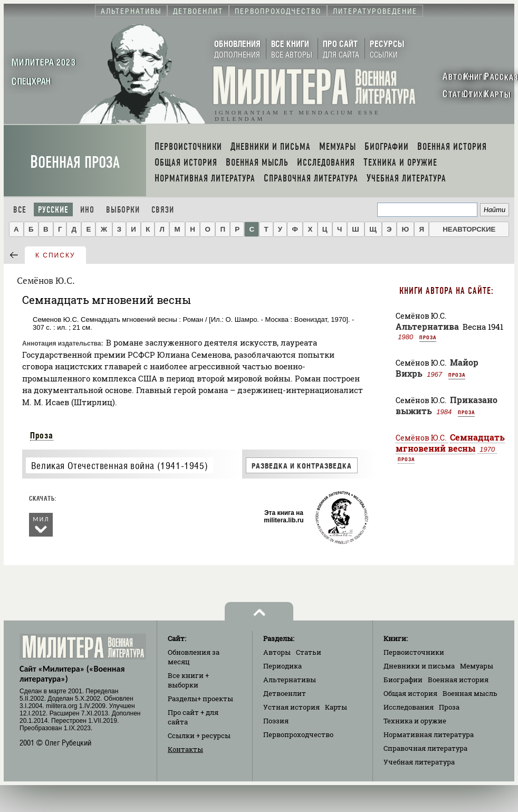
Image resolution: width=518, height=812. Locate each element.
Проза (42, 435)
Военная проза (75, 162)
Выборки (123, 210)
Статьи (309, 652)
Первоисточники (414, 652)
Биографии (403, 680)
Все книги (188, 680)
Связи (163, 210)
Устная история (291, 707)
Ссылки (199, 735)
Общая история (410, 693)
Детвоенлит (285, 693)
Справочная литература (425, 748)
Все (20, 210)
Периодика (282, 666)
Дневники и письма (419, 666)
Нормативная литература (429, 734)
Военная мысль (470, 693)
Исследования (409, 707)
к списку (55, 255)
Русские (53, 210)
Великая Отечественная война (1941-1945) (119, 466)
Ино (87, 210)
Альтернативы (290, 680)
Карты (336, 707)
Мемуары (477, 666)
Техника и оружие (415, 721)
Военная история (458, 680)
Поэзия (276, 721)
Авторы (277, 652)
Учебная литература (419, 762)
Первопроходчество (298, 734)
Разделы (200, 699)
